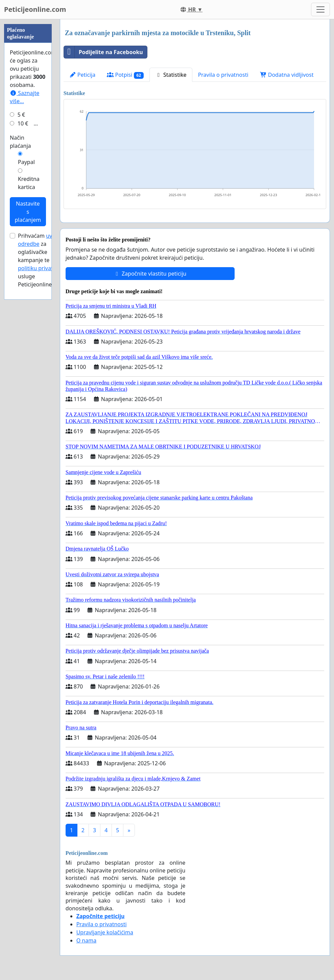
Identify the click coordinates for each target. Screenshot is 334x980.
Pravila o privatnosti (223, 75)
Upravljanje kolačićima (105, 932)
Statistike (171, 75)
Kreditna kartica (29, 183)
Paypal (26, 162)
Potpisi (125, 75)
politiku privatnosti (42, 268)
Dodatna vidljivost (287, 75)
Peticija (82, 75)
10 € (23, 123)
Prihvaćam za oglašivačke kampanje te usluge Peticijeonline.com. (42, 260)
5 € (21, 115)
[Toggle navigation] (320, 9)
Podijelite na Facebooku (103, 52)
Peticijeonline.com (35, 9)
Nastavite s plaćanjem (28, 212)
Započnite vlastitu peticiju (150, 274)
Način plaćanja (20, 142)
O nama (86, 940)
